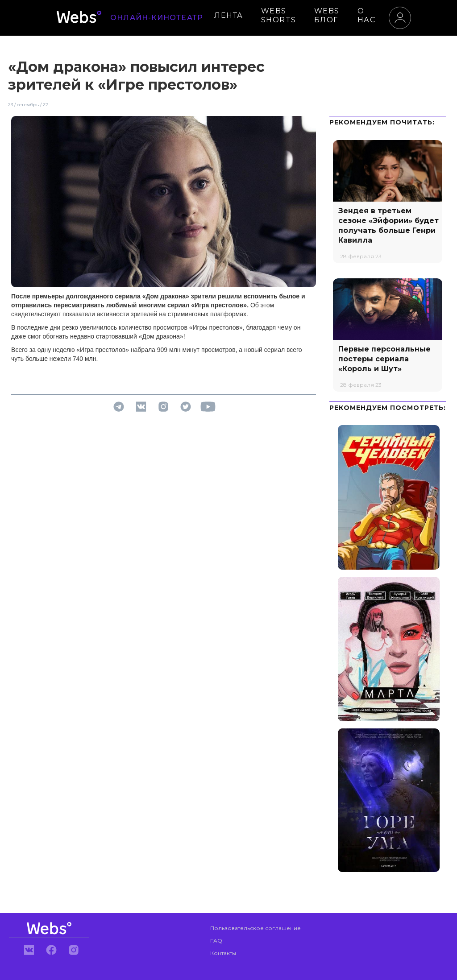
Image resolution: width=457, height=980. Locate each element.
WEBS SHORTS (279, 15)
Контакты (223, 953)
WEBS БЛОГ (327, 15)
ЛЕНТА (229, 15)
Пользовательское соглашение (256, 928)
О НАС (367, 15)
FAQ (216, 941)
